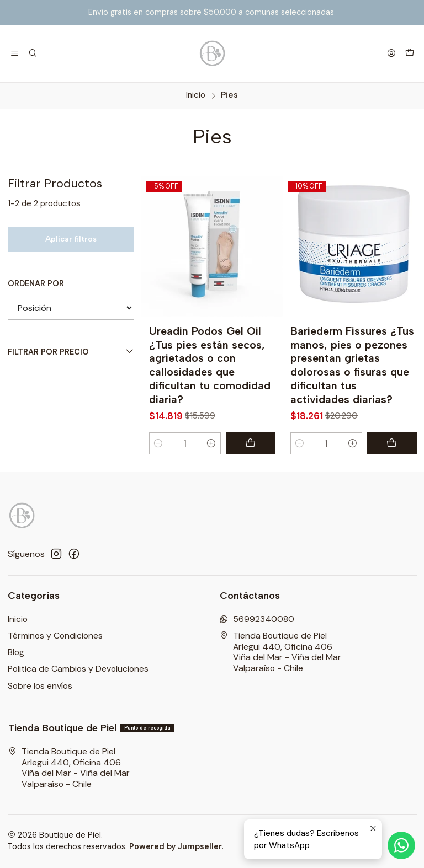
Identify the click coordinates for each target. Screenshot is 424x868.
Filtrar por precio (71, 352)
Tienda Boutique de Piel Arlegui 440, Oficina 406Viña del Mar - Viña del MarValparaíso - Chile (280, 652)
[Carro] (409, 53)
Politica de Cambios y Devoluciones (78, 669)
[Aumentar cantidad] (211, 443)
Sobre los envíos (40, 686)
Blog (16, 652)
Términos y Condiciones (55, 636)
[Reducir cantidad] (159, 443)
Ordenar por (36, 283)
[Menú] (15, 53)
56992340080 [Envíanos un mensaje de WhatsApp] (257, 619)
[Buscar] (33, 53)
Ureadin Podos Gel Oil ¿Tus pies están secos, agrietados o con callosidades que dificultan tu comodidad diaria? (210, 365)
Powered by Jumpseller (176, 846)
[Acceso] (391, 53)
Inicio (196, 95)
